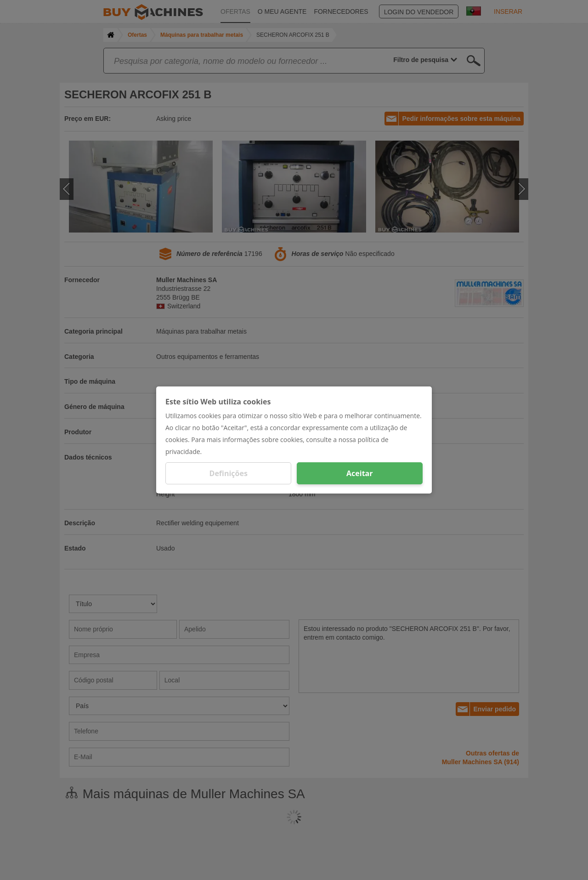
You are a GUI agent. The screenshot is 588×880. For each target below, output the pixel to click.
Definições (229, 473)
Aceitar (359, 473)
